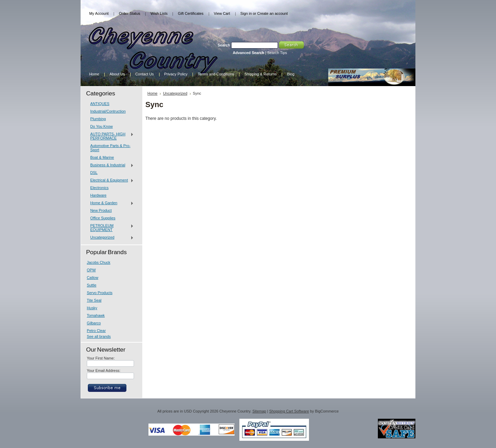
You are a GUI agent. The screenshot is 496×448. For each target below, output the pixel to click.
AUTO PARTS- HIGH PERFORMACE (110, 136)
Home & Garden (110, 203)
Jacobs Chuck (99, 262)
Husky (92, 308)
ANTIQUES (100, 104)
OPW (91, 270)
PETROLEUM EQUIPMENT (110, 228)
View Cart (222, 13)
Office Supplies (103, 218)
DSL (94, 173)
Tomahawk (96, 315)
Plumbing (98, 119)
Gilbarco (94, 323)
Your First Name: (101, 358)
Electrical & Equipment (110, 180)
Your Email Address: (104, 371)
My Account (99, 13)
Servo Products (100, 293)
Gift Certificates (190, 13)
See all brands (99, 336)
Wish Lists (159, 13)
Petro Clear (96, 331)
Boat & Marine (102, 157)
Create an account (273, 13)
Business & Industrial (110, 165)
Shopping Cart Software (289, 411)
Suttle (92, 285)
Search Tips (277, 53)
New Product (101, 210)
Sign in (246, 13)
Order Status (130, 13)
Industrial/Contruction (108, 111)
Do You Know (101, 126)
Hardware (98, 195)
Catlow (92, 278)
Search (224, 45)
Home (152, 93)
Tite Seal (94, 300)
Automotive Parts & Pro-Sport (110, 148)
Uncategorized (110, 238)
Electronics (99, 188)
